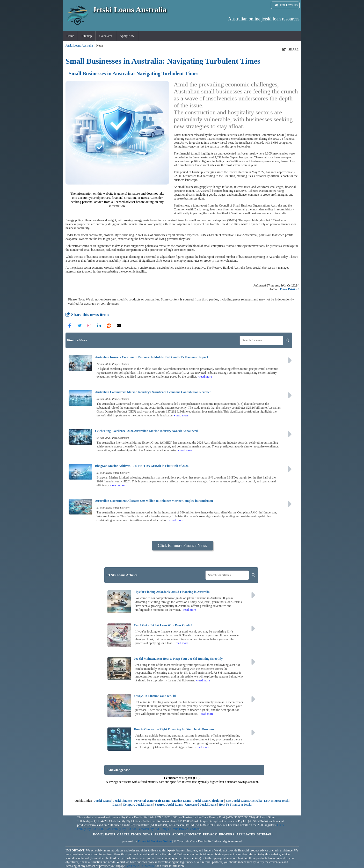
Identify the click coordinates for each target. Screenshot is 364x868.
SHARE (290, 49)
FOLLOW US (286, 5)
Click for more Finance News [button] (182, 545)
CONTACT (193, 834)
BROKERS (227, 834)
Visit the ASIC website (141, 866)
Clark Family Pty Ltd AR (120, 829)
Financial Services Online (155, 841)
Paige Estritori (289, 289)
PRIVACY (210, 834)
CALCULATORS (129, 834)
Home (70, 36)
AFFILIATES (246, 834)
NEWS (147, 834)
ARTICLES (162, 834)
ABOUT (178, 834)
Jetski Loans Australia (79, 46)
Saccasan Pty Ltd (148, 829)
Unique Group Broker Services (180, 829)
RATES (110, 834)
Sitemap (87, 36)
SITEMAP (264, 834)
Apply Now (127, 36)
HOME (98, 834)
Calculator (106, 36)
